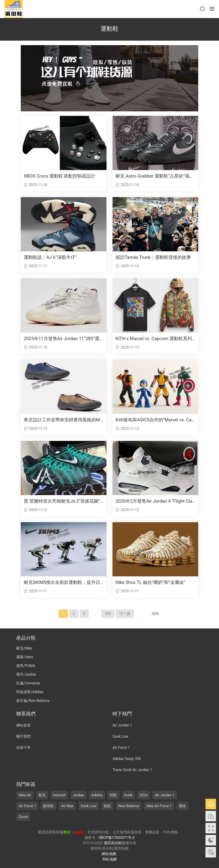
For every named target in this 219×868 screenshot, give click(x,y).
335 (108, 614)
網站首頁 (23, 725)
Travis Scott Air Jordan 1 (132, 770)
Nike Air (25, 795)
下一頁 (125, 614)
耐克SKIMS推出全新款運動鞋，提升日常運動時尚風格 (62, 583)
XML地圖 (109, 859)
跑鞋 (107, 806)
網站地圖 (109, 854)
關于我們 (23, 736)
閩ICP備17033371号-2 (117, 838)
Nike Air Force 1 (159, 806)
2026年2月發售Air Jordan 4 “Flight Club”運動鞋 (154, 501)
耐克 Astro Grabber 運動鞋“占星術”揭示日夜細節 (155, 176)
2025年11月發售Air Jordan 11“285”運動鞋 (62, 339)
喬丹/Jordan (26, 674)
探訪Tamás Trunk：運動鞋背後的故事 (153, 257)
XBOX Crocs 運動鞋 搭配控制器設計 (60, 176)
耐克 (42, 795)
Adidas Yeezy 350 (127, 759)
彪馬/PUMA (26, 666)
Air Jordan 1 (122, 725)
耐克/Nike (24, 648)
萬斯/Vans (25, 657)
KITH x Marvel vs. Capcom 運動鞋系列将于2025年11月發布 (154, 339)
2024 (144, 795)
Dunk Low (120, 736)
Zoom (23, 817)
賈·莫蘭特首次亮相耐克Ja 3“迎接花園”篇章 (62, 501)
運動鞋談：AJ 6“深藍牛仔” (50, 257)
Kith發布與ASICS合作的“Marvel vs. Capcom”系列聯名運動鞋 (155, 420)
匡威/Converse (28, 683)
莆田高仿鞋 (14, 9)
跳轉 (155, 614)
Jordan (78, 795)
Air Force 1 (121, 748)
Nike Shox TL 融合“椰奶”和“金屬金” (150, 582)
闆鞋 (113, 795)
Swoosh (59, 795)
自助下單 (23, 748)
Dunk (128, 795)
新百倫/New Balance (33, 701)
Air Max (67, 806)
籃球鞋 (48, 806)
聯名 (183, 806)
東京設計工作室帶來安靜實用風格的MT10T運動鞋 (63, 420)
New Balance (129, 806)
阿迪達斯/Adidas (30, 692)
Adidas (97, 795)
